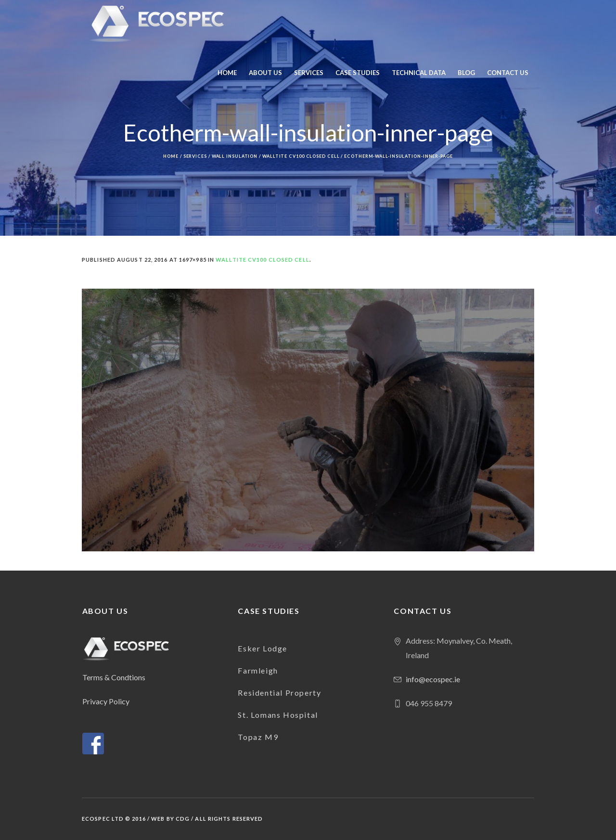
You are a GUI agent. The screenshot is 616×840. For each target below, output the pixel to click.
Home (171, 156)
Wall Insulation (235, 156)
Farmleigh (258, 670)
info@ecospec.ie (433, 679)
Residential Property (279, 693)
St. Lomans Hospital (278, 715)
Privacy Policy (106, 701)
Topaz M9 (258, 737)
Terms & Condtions (114, 677)
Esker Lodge (263, 648)
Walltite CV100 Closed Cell (301, 156)
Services (195, 156)
